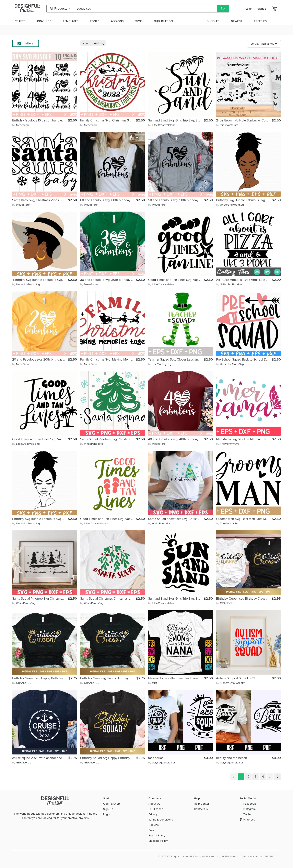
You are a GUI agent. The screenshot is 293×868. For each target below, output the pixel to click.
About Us (154, 804)
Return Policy (157, 835)
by (21, 125)
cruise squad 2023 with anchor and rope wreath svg (40, 758)
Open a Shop (112, 804)
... (270, 777)
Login (249, 9)
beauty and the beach (232, 758)
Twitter (248, 814)
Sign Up (108, 809)
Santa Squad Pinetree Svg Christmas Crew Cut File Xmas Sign (108, 439)
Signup (262, 9)
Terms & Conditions (161, 820)
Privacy (153, 814)
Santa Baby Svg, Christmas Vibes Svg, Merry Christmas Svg (40, 200)
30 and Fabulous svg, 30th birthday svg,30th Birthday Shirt (108, 280)
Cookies (154, 825)
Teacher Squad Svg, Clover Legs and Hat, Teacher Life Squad (176, 360)
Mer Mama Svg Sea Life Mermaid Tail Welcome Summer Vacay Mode (244, 439)
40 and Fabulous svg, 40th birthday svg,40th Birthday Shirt (176, 439)
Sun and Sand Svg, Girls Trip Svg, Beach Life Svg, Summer (176, 120)
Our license (156, 809)
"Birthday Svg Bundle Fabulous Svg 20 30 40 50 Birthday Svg (40, 280)
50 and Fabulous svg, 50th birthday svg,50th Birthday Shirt (176, 200)
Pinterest (249, 820)
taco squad (156, 758)
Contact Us (201, 809)
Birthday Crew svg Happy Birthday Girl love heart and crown (108, 678)
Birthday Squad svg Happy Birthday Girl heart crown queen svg (108, 758)
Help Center (202, 804)
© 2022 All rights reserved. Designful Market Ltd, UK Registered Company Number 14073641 (217, 856)
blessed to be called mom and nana (173, 678)
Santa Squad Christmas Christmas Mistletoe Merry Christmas (108, 599)
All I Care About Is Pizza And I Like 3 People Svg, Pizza (244, 280)
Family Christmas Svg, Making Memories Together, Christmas (108, 360)
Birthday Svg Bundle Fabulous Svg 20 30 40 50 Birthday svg (40, 519)
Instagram (249, 809)
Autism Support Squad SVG (236, 678)
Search (93, 43)
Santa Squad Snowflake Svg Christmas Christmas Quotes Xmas (176, 519)
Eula (151, 830)
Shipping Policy (158, 841)
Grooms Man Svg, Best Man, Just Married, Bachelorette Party (244, 519)
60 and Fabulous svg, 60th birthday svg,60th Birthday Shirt (108, 200)
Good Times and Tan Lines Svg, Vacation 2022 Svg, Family (176, 280)
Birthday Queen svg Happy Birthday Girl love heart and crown (40, 678)
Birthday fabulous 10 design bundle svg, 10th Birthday (40, 120)
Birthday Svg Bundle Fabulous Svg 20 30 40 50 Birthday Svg (244, 200)
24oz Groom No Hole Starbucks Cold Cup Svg (244, 120)
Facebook (250, 804)
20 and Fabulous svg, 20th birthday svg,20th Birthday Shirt (40, 360)
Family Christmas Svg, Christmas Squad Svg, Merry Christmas (108, 120)
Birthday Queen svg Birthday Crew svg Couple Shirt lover (244, 599)
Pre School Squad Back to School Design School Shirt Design (244, 360)
